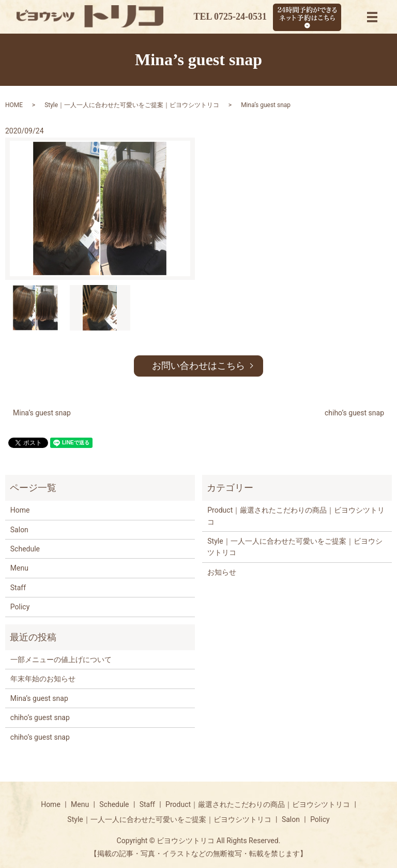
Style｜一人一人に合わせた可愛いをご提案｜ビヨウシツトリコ (132, 105)
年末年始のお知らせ (43, 679)
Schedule (25, 549)
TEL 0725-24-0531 (230, 17)
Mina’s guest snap (42, 413)
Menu (19, 568)
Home (20, 510)
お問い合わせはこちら (198, 365)
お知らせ (222, 572)
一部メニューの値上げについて (61, 660)
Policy (20, 607)
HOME (14, 105)
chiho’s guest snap (354, 413)
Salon (19, 530)
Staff (18, 588)
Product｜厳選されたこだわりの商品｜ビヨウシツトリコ (296, 516)
